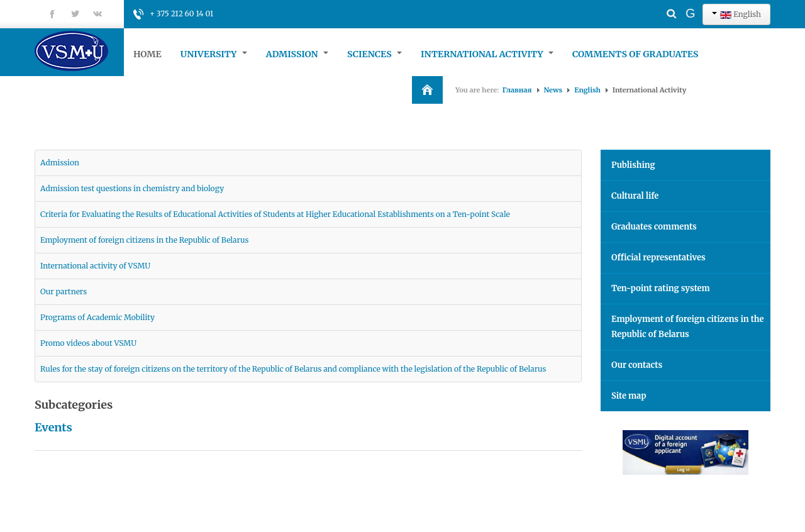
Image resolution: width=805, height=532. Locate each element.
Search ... (649, 3)
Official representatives (658, 258)
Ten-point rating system (661, 288)
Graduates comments (654, 227)
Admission (297, 54)
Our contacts (637, 365)
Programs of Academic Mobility (97, 317)
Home (147, 54)
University (214, 54)
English (736, 14)
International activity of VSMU (95, 266)
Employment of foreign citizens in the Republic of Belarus (144, 240)
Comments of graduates (636, 54)
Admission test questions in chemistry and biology (132, 188)
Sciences (375, 54)
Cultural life (635, 196)
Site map (629, 396)
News (553, 90)
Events (53, 427)
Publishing (633, 165)
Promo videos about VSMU (88, 343)
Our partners (64, 291)
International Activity (487, 54)
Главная (517, 90)
